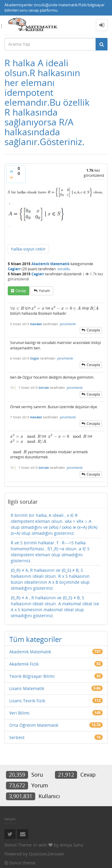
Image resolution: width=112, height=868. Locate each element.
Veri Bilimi (19, 713)
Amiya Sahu (72, 845)
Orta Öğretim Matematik (34, 725)
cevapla (93, 330)
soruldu (64, 269)
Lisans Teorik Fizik (27, 701)
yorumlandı (68, 324)
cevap (21, 291)
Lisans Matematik (27, 688)
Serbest (17, 737)
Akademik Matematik (50, 264)
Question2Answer (47, 854)
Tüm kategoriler (36, 639)
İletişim (10, 819)
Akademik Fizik (24, 664)
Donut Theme (18, 845)
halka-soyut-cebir (28, 249)
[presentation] (17, 308)
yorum (44, 291)
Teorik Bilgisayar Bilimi (32, 676)
